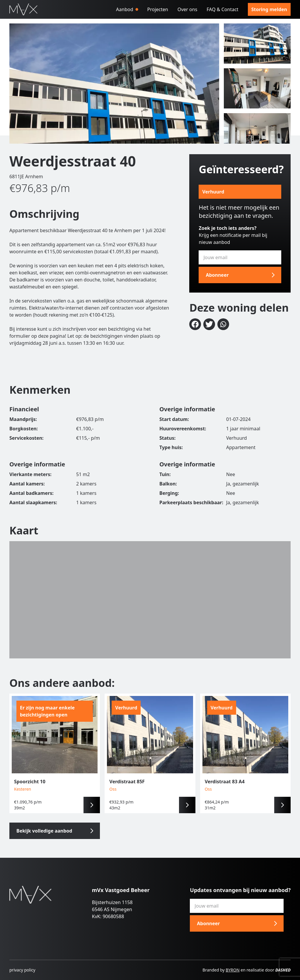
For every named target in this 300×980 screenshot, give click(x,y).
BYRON (232, 970)
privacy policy (22, 970)
